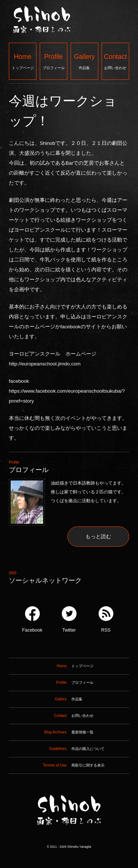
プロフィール (54, 61)
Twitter (69, 619)
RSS (106, 619)
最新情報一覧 (51, 732)
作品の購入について (57, 749)
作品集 (84, 61)
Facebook (32, 619)
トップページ (23, 61)
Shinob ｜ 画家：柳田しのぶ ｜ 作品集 (69, 840)
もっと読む (98, 536)
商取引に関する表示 (57, 765)
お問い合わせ (115, 61)
